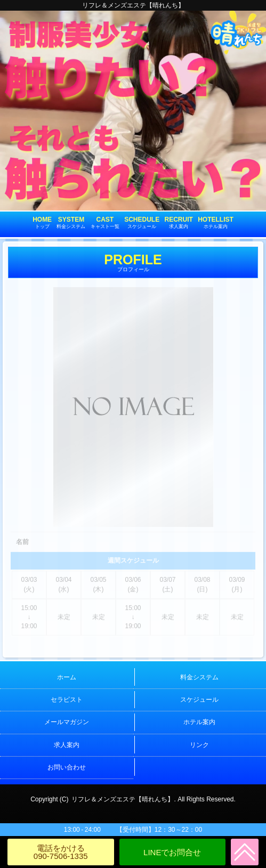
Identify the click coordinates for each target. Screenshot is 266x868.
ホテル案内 (199, 722)
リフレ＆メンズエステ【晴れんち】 (123, 799)
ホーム (67, 677)
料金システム (199, 677)
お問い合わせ (67, 767)
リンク (199, 745)
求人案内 (67, 745)
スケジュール (199, 700)
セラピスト (67, 700)
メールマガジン (67, 722)
